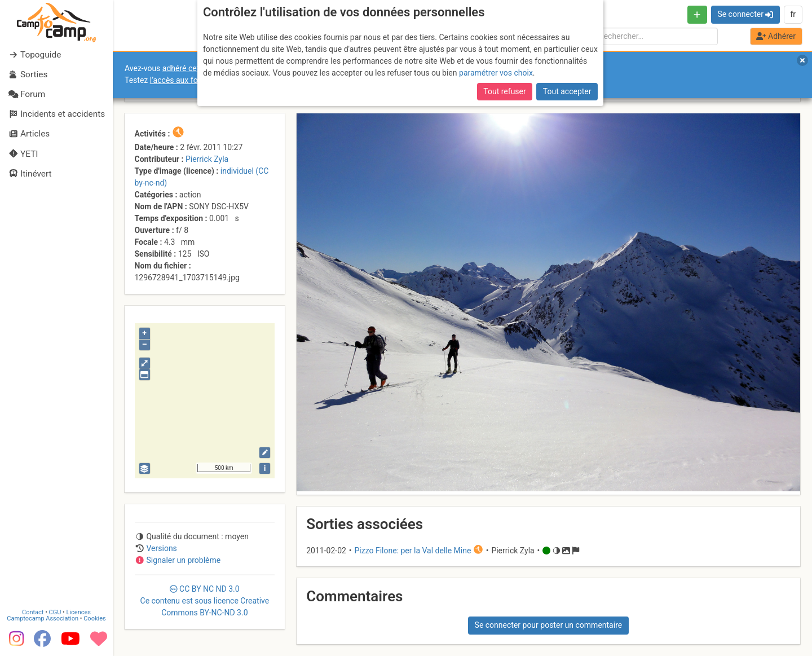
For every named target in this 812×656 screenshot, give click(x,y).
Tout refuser (504, 91)
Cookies (94, 618)
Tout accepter (567, 91)
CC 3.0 (205, 601)
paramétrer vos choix (496, 73)
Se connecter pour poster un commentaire (549, 625)
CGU (55, 612)
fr (793, 14)
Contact (33, 612)
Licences (79, 612)
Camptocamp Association (43, 618)
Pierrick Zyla (207, 159)
